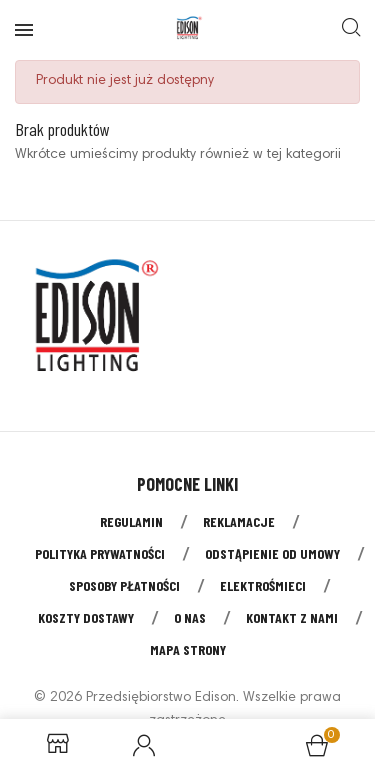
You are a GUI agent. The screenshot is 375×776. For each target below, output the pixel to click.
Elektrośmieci (263, 585)
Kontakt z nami (292, 617)
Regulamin (131, 521)
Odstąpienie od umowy (272, 553)
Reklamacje (239, 521)
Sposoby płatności (124, 585)
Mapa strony (188, 649)
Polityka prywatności (100, 553)
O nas (190, 617)
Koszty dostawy (86, 617)
